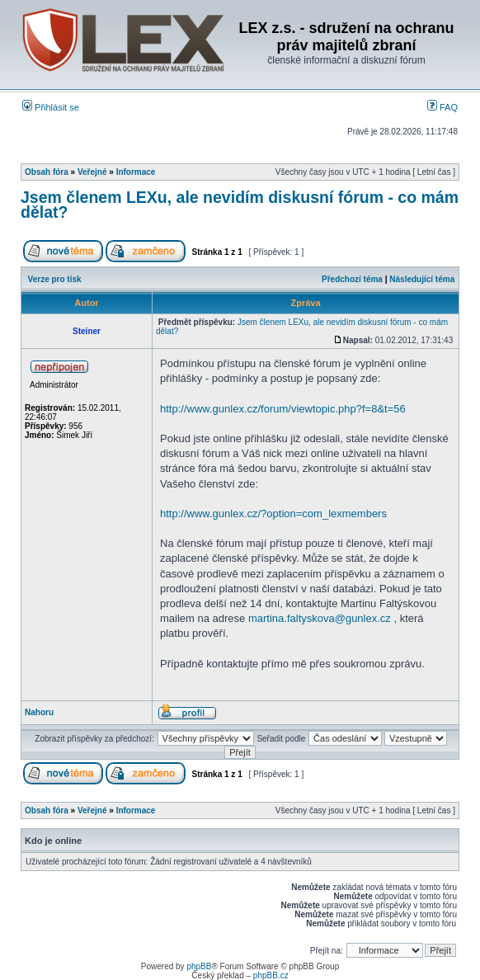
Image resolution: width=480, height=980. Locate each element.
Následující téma (422, 279)
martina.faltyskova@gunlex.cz (320, 618)
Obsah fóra (47, 172)
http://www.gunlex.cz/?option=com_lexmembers (273, 514)
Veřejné (92, 172)
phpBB (199, 966)
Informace (136, 172)
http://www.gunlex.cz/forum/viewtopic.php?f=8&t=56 (283, 409)
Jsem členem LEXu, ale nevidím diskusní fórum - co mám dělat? (240, 205)
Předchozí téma (352, 279)
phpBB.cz (271, 975)
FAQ (442, 107)
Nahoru (39, 712)
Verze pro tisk (55, 279)
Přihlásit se (51, 107)
